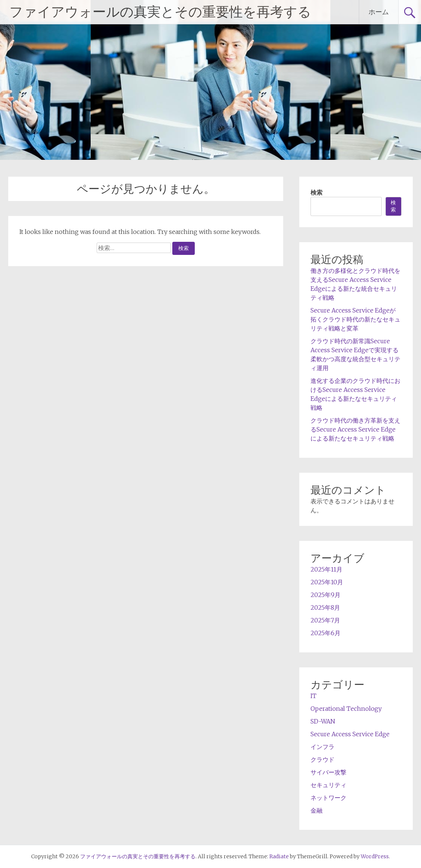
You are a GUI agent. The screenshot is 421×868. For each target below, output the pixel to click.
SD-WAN (323, 721)
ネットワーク (328, 798)
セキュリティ (328, 785)
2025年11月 (326, 569)
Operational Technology (346, 709)
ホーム (379, 12)
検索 (316, 192)
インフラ (322, 747)
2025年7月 (325, 620)
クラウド (322, 759)
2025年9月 (325, 595)
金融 (316, 810)
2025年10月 (327, 582)
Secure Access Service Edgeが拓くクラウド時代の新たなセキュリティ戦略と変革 (355, 319)
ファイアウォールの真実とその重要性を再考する (160, 12)
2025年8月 (325, 607)
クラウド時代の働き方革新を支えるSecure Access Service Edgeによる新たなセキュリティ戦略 (355, 429)
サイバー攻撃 (328, 772)
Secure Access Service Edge (350, 734)
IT (314, 696)
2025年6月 (325, 633)
